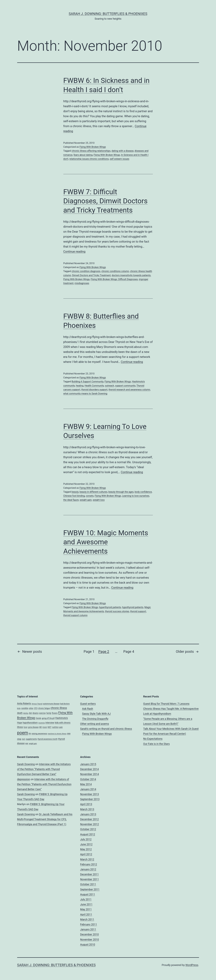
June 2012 (86, 844)
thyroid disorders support (94, 390)
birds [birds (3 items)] (19, 708)
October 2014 (88, 779)
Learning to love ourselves (136, 496)
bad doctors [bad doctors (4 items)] (65, 704)
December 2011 (90, 874)
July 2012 (86, 839)
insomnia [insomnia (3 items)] (42, 723)
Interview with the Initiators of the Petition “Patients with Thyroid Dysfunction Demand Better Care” (44, 769)
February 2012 (89, 864)
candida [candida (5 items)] (25, 708)
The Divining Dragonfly (95, 719)
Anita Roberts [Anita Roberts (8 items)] (24, 704)
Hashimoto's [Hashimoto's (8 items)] (62, 718)
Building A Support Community (87, 382)
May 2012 (86, 849)
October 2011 (88, 884)
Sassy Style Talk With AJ (96, 714)
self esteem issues (119, 159)
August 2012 (88, 834)
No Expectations (153, 739)
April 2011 (86, 914)
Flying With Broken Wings (93, 147)
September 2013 (90, 799)
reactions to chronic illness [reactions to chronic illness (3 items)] (57, 734)
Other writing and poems (95, 724)
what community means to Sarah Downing (85, 394)
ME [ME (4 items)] (40, 727)
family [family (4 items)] (49, 713)
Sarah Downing (26, 764)
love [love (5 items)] (25, 727)
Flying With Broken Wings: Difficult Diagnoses (114, 279)
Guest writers (88, 704)
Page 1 (89, 652)
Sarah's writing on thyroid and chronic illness (106, 729)
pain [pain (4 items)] (61, 727)
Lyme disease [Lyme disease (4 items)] (33, 727)
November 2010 (90, 939)
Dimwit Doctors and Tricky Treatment (91, 275)
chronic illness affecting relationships (91, 151)
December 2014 (90, 769)
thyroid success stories (117, 611)
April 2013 (86, 804)
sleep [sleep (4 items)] (19, 739)
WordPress (192, 965)
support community (125, 386)
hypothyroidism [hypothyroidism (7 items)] (30, 723)
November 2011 (90, 879)
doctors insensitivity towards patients (131, 275)
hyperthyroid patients (110, 607)
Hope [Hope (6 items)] (20, 723)
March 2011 (87, 919)
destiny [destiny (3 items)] (26, 713)
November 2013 (90, 794)
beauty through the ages (121, 492)
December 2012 (90, 819)
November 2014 (90, 774)
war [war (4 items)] (27, 743)
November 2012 (90, 824)
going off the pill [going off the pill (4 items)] (48, 718)
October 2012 (88, 829)
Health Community (94, 386)
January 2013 (88, 814)
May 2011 (86, 909)
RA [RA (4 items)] (30, 734)
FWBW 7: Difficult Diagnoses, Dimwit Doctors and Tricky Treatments (106, 201)
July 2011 (86, 899)
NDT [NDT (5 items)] (50, 727)
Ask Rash (88, 709)
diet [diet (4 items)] (30, 713)
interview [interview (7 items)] (50, 723)
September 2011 (90, 889)
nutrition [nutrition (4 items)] (55, 727)
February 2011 (89, 924)
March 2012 (87, 859)
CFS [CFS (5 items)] (36, 708)
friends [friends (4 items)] (38, 718)
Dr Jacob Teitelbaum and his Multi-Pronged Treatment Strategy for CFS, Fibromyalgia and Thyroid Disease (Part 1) (45, 819)
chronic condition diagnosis (86, 271)
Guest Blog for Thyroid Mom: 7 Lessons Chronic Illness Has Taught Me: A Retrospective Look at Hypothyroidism (171, 709)
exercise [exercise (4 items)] (42, 713)
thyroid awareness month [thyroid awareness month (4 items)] (48, 739)
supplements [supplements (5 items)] (31, 739)
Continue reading (74, 252)
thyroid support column (75, 615)
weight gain (86, 500)
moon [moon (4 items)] (45, 727)
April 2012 (86, 854)
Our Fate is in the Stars (157, 744)
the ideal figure (71, 500)
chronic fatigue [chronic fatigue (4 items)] (44, 708)
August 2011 (88, 894)
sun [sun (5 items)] (24, 739)
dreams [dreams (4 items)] (36, 713)
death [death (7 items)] (20, 713)
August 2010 (88, 944)
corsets (90, 496)
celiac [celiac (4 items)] (31, 708)
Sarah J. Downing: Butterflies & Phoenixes (108, 14)
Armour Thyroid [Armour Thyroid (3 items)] (37, 704)
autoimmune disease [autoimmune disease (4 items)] (51, 704)
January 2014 (88, 789)
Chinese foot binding (74, 496)
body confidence (143, 492)
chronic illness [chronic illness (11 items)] (59, 708)
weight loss (99, 500)
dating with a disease (123, 151)
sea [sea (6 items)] (69, 733)
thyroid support (138, 611)
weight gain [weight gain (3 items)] (33, 743)
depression (24, 779)
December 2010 (90, 934)
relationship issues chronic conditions (89, 159)
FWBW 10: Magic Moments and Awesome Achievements (106, 542)
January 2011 (88, 929)
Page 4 (129, 652)
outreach (109, 386)
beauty (75, 492)
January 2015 (88, 764)
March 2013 (87, 809)
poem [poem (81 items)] (23, 733)
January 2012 (88, 869)
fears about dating (83, 155)
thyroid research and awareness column (129, 390)
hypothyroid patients (133, 607)
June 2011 (86, 904)
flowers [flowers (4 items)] (55, 713)
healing (80, 386)
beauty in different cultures (93, 492)
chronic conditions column (115, 271)
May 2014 (86, 784)
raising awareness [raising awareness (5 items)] (39, 734)
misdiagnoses (82, 283)
